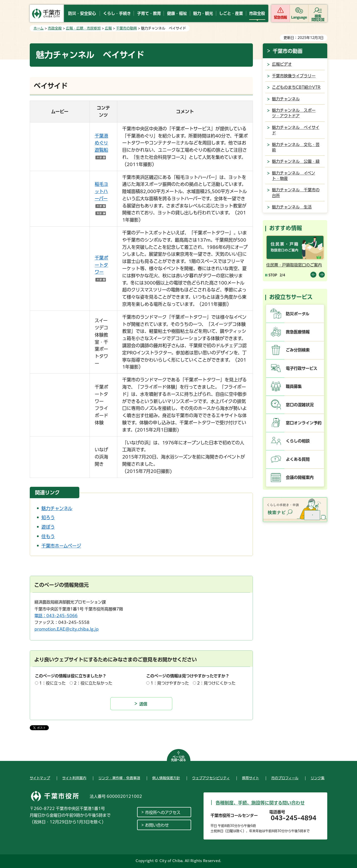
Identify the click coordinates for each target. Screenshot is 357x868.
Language (299, 17)
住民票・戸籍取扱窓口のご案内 (294, 265)
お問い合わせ (157, 825)
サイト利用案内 (74, 778)
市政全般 (55, 28)
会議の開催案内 (300, 477)
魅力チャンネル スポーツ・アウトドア (294, 113)
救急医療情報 (298, 332)
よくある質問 (298, 459)
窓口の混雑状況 (300, 405)
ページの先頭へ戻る (178, 758)
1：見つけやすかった (170, 683)
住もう (48, 536)
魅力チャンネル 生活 (292, 207)
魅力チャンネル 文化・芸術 (296, 147)
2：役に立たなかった (93, 683)
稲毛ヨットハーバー (101, 198)
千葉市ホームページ (61, 546)
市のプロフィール (285, 778)
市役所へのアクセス (163, 812)
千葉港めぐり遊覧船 (101, 143)
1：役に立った (52, 683)
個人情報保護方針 (166, 778)
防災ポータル (298, 314)
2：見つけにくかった (216, 683)
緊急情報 (280, 17)
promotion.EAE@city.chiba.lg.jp (67, 629)
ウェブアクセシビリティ (211, 778)
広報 (108, 28)
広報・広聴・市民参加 (83, 28)
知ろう (48, 518)
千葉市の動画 (126, 28)
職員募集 (294, 386)
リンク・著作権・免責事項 (119, 778)
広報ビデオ (282, 64)
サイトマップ (40, 778)
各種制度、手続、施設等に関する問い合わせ (260, 803)
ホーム (39, 28)
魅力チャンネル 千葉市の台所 (296, 193)
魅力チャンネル (57, 508)
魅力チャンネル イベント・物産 (294, 176)
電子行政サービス (302, 368)
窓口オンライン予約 (304, 423)
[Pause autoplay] (271, 275)
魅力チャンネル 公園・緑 (296, 161)
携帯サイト (251, 778)
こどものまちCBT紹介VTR (296, 87)
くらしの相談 (298, 441)
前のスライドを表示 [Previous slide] (313, 275)
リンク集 (318, 778)
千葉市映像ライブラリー (294, 76)
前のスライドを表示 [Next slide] (322, 275)
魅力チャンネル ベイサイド (296, 130)
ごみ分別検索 (298, 350)
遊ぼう (48, 527)
